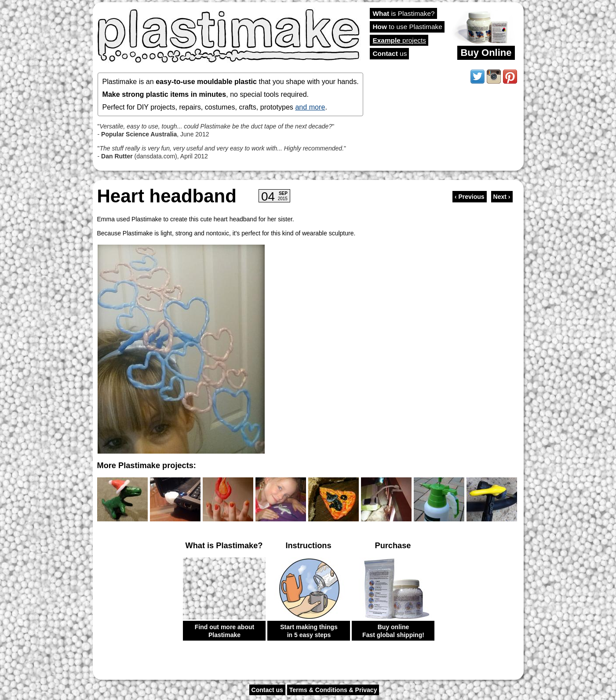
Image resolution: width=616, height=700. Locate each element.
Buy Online (486, 53)
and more (310, 107)
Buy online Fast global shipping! (393, 631)
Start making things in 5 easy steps (309, 631)
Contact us (267, 690)
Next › (502, 197)
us (390, 53)
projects (399, 40)
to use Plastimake (408, 27)
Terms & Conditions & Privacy (333, 690)
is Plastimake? (404, 13)
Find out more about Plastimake (224, 631)
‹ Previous (470, 197)
